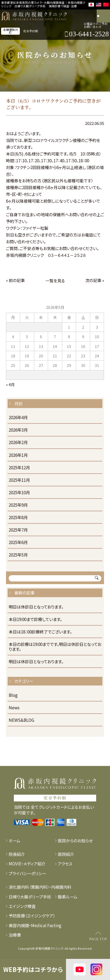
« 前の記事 (15, 280)
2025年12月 (19, 468)
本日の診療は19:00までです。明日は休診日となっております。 (55, 647)
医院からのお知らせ (75, 840)
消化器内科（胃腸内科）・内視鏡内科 (40, 887)
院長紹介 (17, 854)
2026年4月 (18, 418)
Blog (13, 695)
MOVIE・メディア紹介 (27, 863)
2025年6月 (18, 542)
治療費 (15, 935)
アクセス (65, 863)
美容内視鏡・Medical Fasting (35, 925)
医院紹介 (66, 854)
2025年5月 (18, 555)
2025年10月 (19, 493)
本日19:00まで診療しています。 (35, 619)
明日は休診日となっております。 (36, 607)
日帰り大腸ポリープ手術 (30, 897)
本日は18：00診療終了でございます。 (40, 632)
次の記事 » (95, 280)
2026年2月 (18, 442)
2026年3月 (18, 430)
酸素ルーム (68, 897)
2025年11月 (19, 480)
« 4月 (10, 384)
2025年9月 (18, 505)
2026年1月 (18, 455)
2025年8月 (18, 518)
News (14, 708)
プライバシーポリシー (27, 873)
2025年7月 (18, 530)
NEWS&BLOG (21, 720)
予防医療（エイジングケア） (32, 916)
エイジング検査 (22, 906)
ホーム (15, 840)
